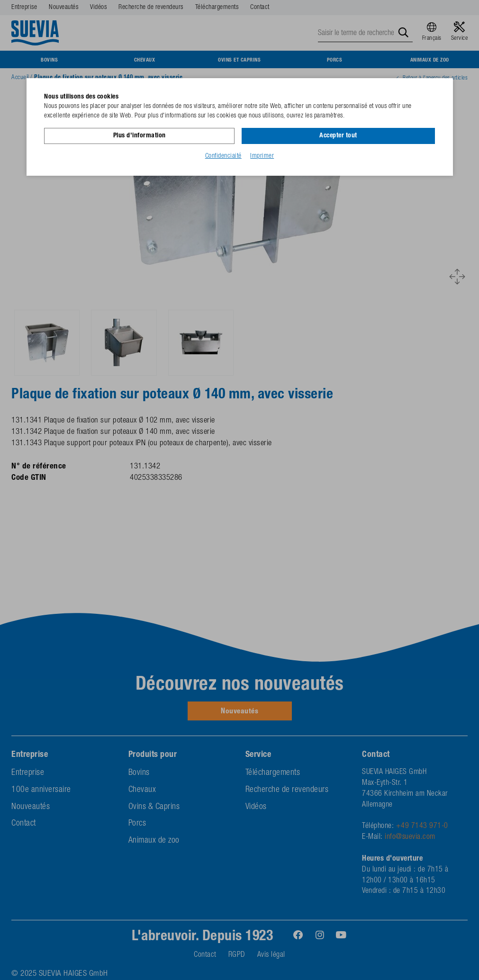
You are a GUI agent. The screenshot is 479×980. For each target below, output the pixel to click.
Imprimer (262, 156)
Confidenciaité (223, 156)
